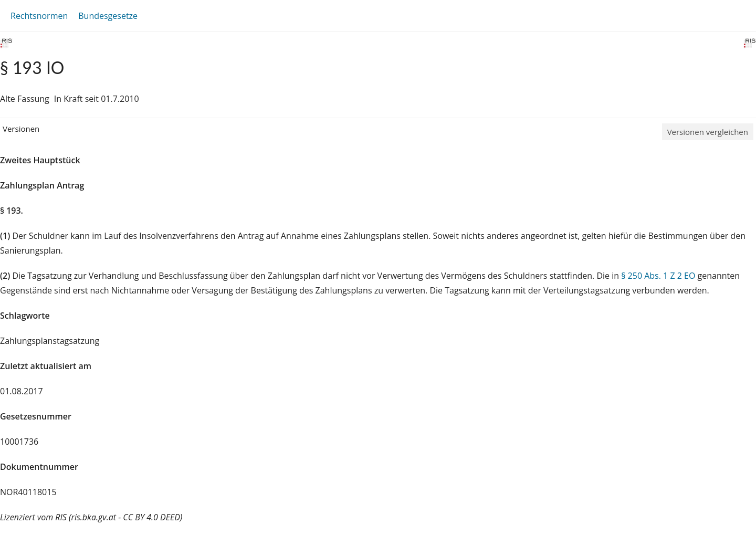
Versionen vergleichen (708, 132)
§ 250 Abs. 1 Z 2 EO (658, 276)
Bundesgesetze (108, 16)
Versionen (21, 129)
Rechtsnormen (39, 16)
